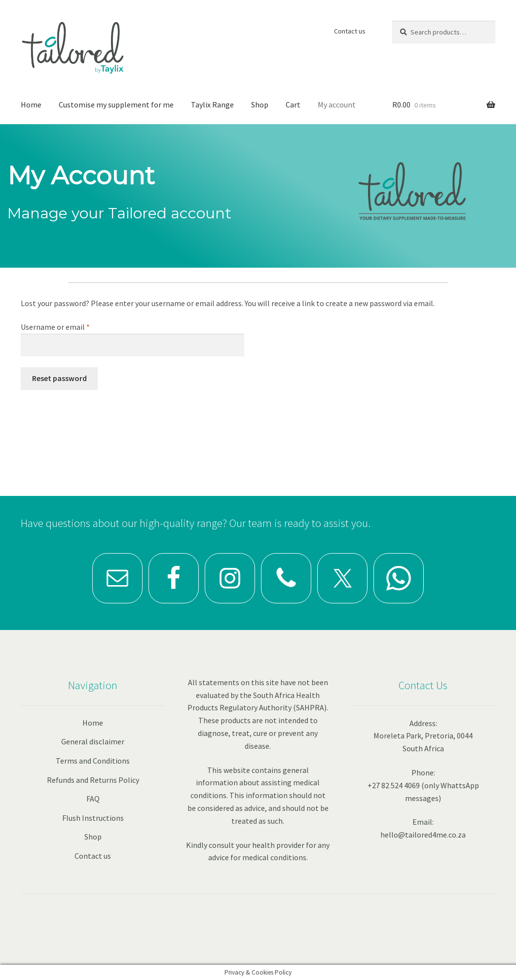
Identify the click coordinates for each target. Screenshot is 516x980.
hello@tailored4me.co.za (423, 835)
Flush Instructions (93, 818)
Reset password (59, 378)
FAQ (93, 799)
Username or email (70, 326)
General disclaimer (93, 741)
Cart (293, 105)
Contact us (350, 31)
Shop (260, 105)
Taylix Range (212, 105)
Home (31, 105)
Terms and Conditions (93, 761)
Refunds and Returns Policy (93, 780)
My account (337, 105)
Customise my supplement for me (116, 105)
